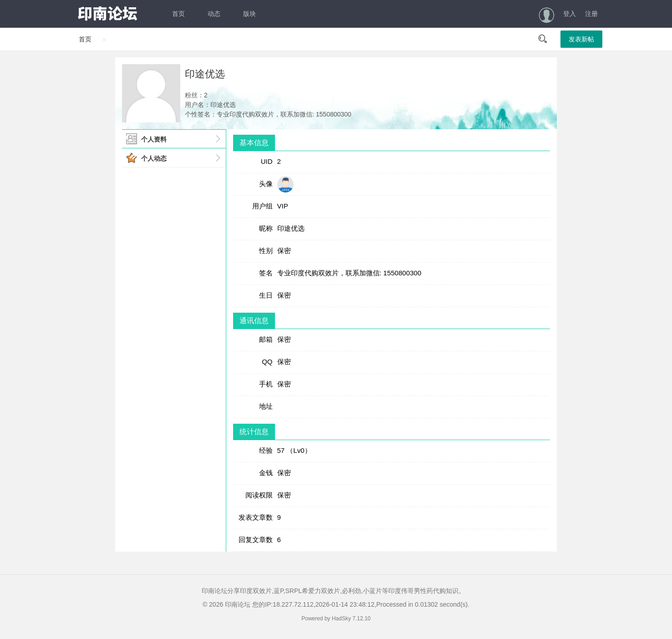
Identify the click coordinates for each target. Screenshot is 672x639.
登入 (570, 14)
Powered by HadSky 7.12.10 (336, 619)
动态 (214, 14)
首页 (178, 14)
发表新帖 (581, 39)
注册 (591, 14)
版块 (249, 14)
